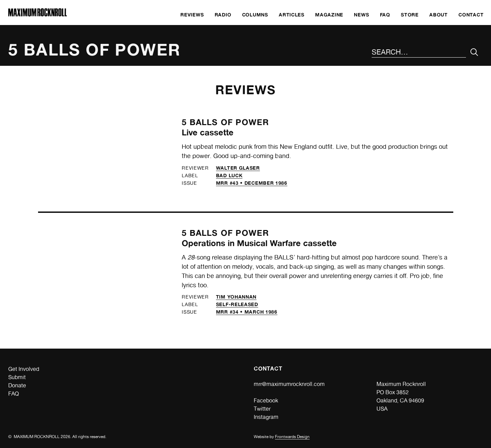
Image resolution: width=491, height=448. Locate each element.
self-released (237, 304)
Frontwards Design (292, 437)
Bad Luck (229, 175)
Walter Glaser (238, 168)
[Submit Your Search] (474, 52)
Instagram (266, 417)
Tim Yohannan (236, 297)
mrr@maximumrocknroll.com (289, 384)
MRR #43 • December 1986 (252, 183)
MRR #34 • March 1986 (247, 312)
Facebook (266, 401)
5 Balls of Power (225, 122)
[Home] (38, 15)
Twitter (262, 409)
